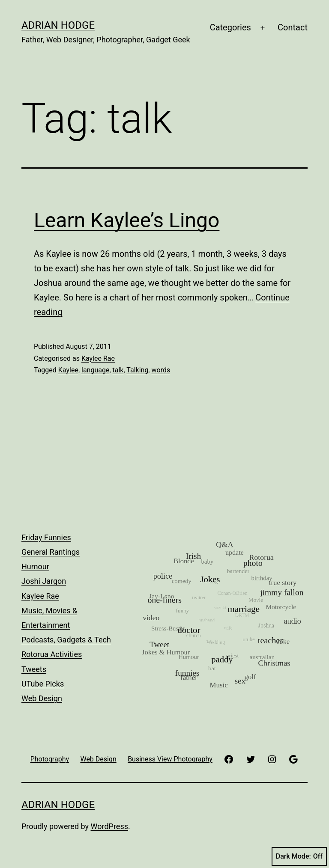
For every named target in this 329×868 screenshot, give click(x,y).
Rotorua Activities (52, 654)
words (161, 370)
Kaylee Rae (98, 358)
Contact (293, 27)
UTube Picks (43, 684)
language (95, 370)
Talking (137, 370)
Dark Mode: (299, 856)
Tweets (34, 669)
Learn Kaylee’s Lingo (127, 220)
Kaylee (68, 370)
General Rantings (51, 552)
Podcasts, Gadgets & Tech (66, 640)
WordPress (109, 826)
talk (118, 370)
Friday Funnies (46, 537)
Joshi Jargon (44, 581)
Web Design (42, 698)
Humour (35, 566)
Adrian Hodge (58, 25)
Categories (230, 27)
